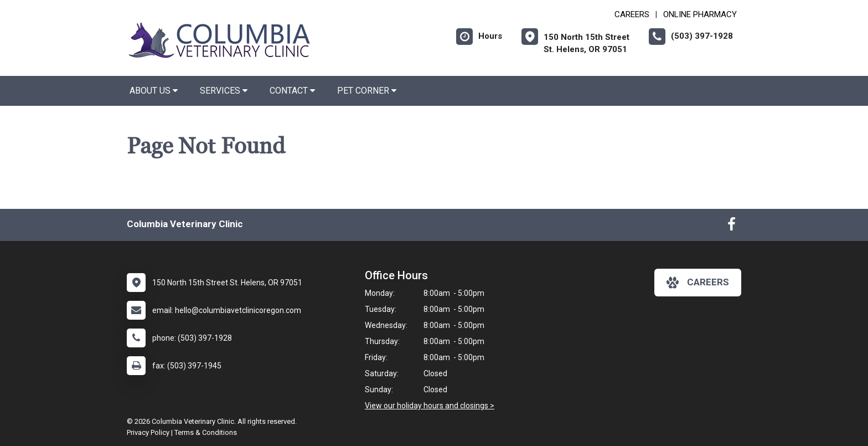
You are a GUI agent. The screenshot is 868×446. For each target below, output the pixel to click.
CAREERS (632, 14)
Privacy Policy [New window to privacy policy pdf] (148, 432)
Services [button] (224, 91)
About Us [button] (154, 91)
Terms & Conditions (206, 432)
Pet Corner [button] (367, 91)
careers (698, 283)
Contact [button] (292, 91)
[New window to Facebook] (732, 227)
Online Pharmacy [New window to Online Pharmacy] (700, 14)
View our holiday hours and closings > (430, 406)
